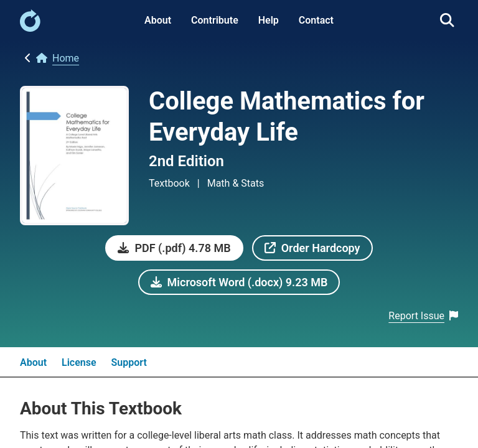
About (158, 20)
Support (129, 362)
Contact (316, 20)
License (79, 362)
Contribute (215, 20)
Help (269, 20)
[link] (30, 28)
